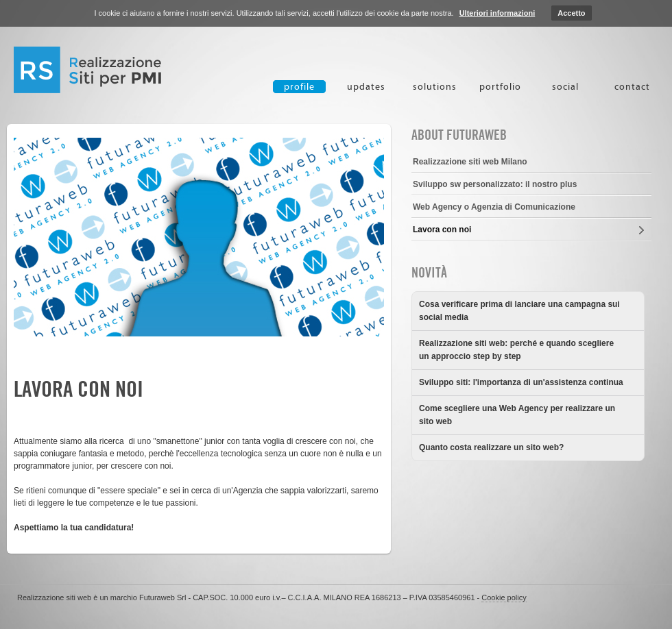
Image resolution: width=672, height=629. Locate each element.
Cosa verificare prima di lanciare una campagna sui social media (519, 311)
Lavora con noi (79, 389)
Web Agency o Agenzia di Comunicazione (494, 207)
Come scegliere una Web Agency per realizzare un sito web (517, 415)
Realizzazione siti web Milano (470, 162)
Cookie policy (504, 597)
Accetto (571, 13)
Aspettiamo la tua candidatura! (74, 528)
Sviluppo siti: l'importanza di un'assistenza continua (521, 382)
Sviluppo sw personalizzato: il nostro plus (495, 184)
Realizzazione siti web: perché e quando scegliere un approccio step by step (516, 350)
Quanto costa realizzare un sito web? (491, 447)
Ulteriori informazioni (497, 13)
